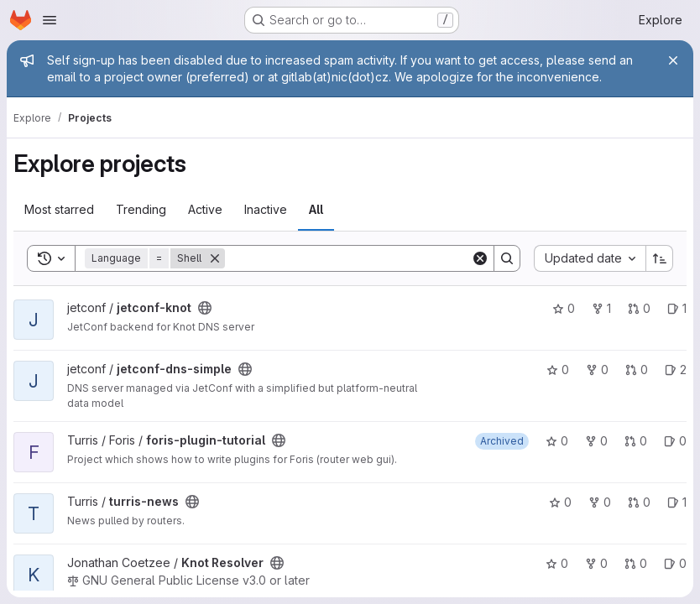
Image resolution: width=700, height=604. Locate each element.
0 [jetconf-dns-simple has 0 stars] (558, 370)
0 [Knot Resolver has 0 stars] (557, 563)
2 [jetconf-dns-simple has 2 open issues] (676, 370)
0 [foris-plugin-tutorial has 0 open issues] (675, 441)
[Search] (348, 258)
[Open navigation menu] (50, 20)
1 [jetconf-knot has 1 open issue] (677, 308)
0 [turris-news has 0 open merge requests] (639, 502)
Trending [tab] (141, 209)
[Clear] (480, 258)
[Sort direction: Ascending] (660, 258)
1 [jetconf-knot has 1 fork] (601, 308)
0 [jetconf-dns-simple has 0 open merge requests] (637, 370)
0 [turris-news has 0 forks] (600, 502)
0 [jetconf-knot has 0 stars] (564, 308)
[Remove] (215, 258)
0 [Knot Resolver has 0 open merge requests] (636, 563)
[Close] (673, 60)
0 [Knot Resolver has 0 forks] (596, 563)
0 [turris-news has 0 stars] (560, 502)
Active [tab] (205, 209)
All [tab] (316, 209)
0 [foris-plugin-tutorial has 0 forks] (596, 441)
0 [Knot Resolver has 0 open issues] (675, 563)
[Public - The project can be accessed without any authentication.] (205, 308)
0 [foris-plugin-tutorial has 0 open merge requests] (636, 441)
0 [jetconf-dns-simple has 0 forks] (597, 370)
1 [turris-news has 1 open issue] (677, 502)
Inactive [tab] (266, 209)
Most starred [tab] (59, 209)
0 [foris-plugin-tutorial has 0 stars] (557, 441)
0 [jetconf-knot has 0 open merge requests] (639, 308)
